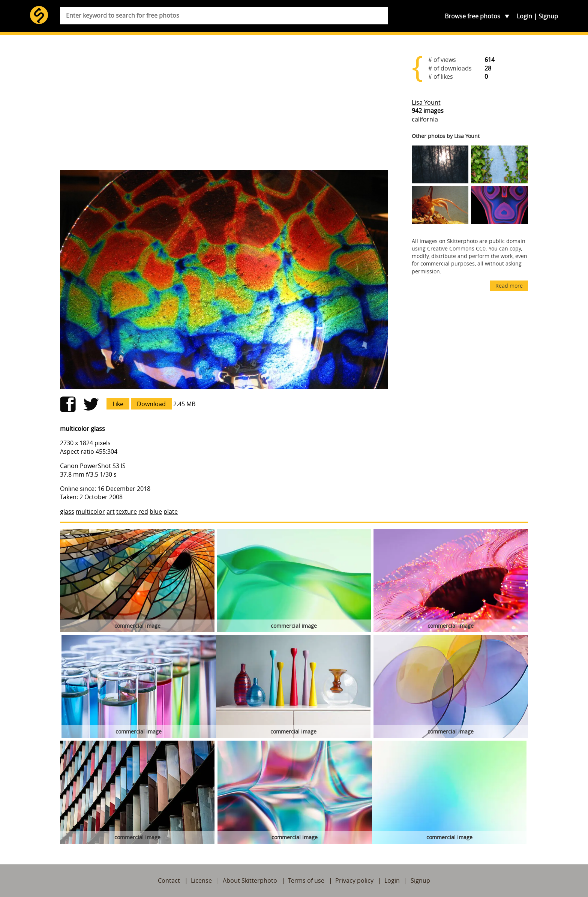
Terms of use (306, 880)
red (143, 511)
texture (127, 511)
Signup (548, 16)
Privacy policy (354, 880)
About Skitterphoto (250, 880)
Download (151, 404)
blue (156, 511)
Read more (509, 286)
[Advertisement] (224, 106)
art (111, 511)
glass (67, 511)
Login (524, 16)
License (201, 880)
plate (171, 511)
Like (118, 404)
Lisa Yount (426, 102)
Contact (169, 880)
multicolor (90, 511)
